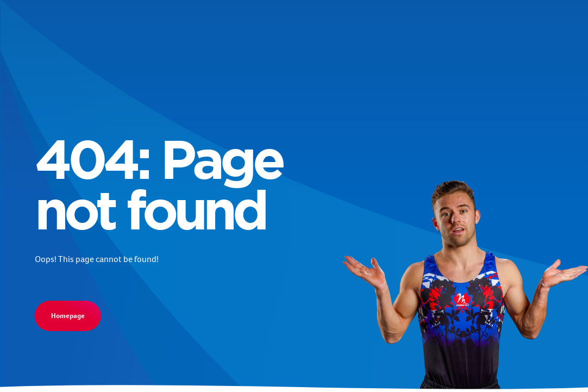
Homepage (68, 316)
